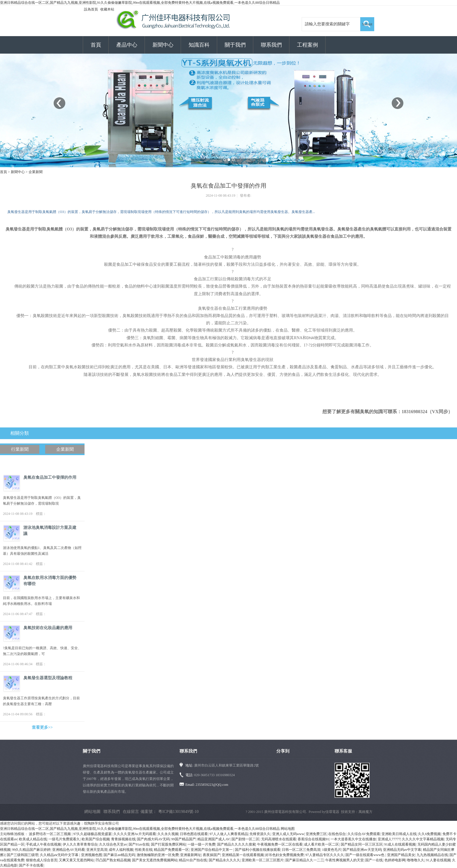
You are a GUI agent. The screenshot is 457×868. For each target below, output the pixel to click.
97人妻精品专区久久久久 (325, 855)
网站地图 (288, 829)
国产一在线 (374, 860)
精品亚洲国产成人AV (214, 839)
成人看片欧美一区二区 (321, 844)
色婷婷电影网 (395, 860)
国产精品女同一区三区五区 (362, 844)
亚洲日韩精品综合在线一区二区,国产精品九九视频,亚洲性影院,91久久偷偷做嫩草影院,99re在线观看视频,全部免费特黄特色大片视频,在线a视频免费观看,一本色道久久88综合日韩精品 (140, 3)
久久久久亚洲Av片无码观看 (135, 834)
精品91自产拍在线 (193, 860)
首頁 (96, 45)
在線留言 (131, 812)
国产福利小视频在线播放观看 (258, 850)
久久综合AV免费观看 (364, 834)
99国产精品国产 (184, 839)
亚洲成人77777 (389, 839)
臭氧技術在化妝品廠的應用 (48, 628)
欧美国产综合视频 (96, 839)
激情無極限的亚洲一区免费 (158, 855)
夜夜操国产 (212, 855)
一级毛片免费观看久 (64, 839)
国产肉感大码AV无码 (153, 839)
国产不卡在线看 (31, 865)
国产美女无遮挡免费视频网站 (155, 860)
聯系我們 (271, 45)
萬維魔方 (365, 812)
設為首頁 (91, 9)
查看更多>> (42, 727)
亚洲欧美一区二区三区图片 (263, 860)
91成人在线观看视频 (400, 844)
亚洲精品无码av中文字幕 (402, 850)
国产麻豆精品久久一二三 (305, 860)
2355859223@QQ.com (212, 785)
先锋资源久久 (260, 834)
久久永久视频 (168, 834)
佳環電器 (332, 812)
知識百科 (199, 45)
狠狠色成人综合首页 (42, 860)
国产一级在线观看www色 (365, 855)
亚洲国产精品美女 (401, 855)
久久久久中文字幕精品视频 (423, 839)
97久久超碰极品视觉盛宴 (92, 834)
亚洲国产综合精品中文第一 (212, 850)
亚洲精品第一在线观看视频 (243, 855)
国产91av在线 (139, 844)
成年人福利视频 (121, 850)
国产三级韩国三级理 (22, 855)
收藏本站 (107, 9)
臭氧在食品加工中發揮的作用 (50, 477)
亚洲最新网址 (191, 855)
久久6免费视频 (429, 834)
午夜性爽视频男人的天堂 (344, 860)
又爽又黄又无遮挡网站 (76, 860)
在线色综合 (337, 834)
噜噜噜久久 (416, 860)
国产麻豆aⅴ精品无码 (119, 855)
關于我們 (235, 45)
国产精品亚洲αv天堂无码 (362, 850)
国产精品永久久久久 (224, 860)
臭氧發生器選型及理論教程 (48, 678)
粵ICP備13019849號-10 (178, 812)
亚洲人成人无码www (288, 834)
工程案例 (307, 45)
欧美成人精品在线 (33, 839)
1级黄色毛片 (332, 850)
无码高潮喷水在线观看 (279, 839)
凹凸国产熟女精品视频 (113, 860)
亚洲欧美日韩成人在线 (399, 834)
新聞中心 (163, 45)
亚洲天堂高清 (97, 850)
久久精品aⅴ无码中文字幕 (60, 855)
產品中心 (127, 45)
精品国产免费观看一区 (171, 850)
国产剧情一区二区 (245, 839)
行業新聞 (20, 449)
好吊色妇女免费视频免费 (284, 855)
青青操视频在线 (123, 839)
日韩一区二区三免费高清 (301, 850)
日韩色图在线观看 (194, 834)
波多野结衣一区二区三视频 (50, 834)
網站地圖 (92, 812)
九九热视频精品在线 (432, 855)
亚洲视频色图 (92, 855)
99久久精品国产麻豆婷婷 (31, 850)
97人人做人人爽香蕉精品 (229, 834)
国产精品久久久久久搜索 (236, 844)
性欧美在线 (144, 850)
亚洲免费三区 (316, 834)
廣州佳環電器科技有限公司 (285, 812)
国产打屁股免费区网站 (168, 844)
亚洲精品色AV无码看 (68, 850)
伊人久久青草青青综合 (80, 844)
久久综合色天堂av (113, 844)
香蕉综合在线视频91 (313, 839)
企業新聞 (36, 172)
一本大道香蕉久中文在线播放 (353, 839)
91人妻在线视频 (438, 860)
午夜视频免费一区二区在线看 (280, 844)
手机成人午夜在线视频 (43, 844)
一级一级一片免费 (201, 844)
